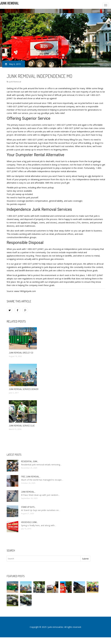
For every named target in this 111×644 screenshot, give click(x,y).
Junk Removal (15, 82)
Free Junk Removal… (31, 477)
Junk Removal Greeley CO (21, 353)
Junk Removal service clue (22, 426)
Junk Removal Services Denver (24, 389)
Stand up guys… (28, 507)
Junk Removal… (28, 492)
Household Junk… (29, 522)
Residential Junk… (30, 461)
